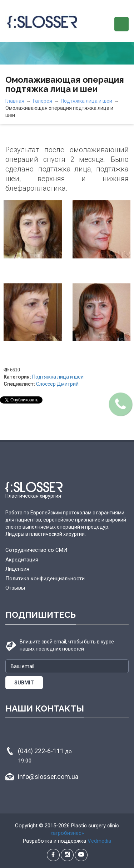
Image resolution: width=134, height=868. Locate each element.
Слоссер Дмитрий (57, 384)
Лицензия (17, 569)
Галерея (43, 101)
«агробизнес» (67, 833)
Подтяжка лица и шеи (86, 101)
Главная (15, 101)
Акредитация (22, 560)
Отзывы (15, 588)
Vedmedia (99, 841)
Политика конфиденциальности (45, 579)
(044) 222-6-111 (45, 756)
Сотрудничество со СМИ (36, 550)
